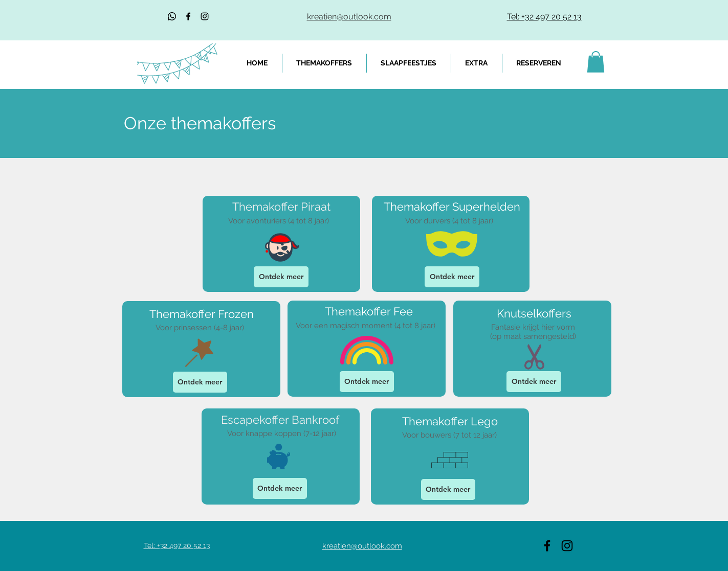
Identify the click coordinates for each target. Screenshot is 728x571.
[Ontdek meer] (281, 277)
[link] (596, 62)
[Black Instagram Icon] (205, 16)
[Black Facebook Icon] (188, 16)
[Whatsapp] (172, 16)
